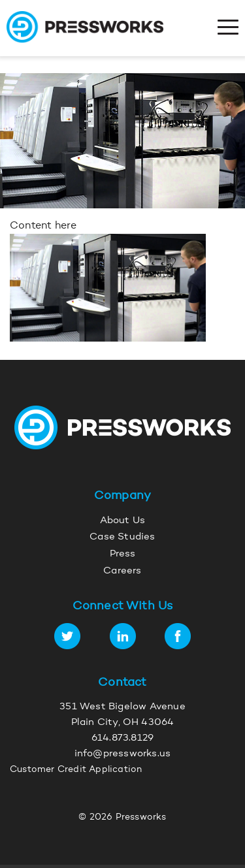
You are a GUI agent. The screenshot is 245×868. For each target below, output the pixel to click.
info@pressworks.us (123, 754)
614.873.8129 (122, 738)
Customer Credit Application (76, 770)
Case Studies (122, 537)
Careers (122, 571)
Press (123, 554)
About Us (123, 521)
